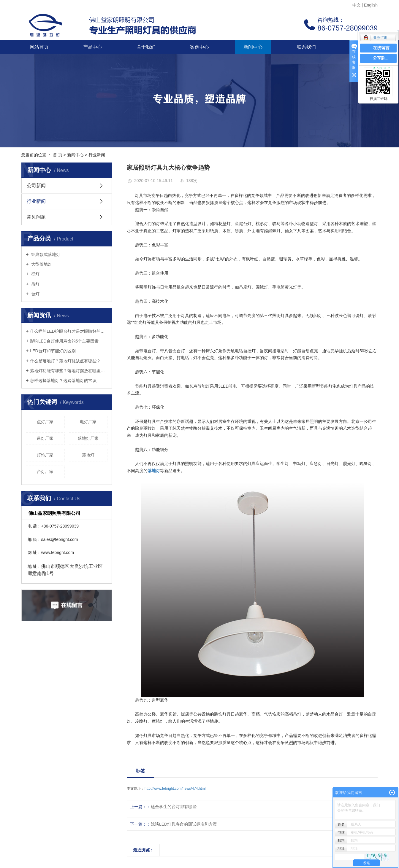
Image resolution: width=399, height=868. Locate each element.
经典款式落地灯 (45, 254)
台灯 (35, 294)
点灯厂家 (45, 422)
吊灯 (35, 284)
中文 (357, 5)
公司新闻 (36, 185)
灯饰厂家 (45, 455)
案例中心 (199, 47)
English (371, 5)
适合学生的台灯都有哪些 (174, 807)
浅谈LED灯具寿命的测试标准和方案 (184, 824)
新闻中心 (253, 47)
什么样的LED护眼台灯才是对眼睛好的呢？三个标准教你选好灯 (69, 331)
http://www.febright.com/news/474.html (175, 789)
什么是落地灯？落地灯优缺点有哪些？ (65, 361)
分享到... (381, 58)
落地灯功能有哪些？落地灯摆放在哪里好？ (69, 371)
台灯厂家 (45, 472)
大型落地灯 (41, 264)
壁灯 (35, 274)
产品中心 (93, 47)
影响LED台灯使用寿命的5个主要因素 (64, 341)
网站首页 (39, 47)
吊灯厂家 (45, 438)
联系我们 (306, 47)
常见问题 (36, 217)
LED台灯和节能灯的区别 (53, 351)
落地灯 (88, 455)
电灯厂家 (88, 422)
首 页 (58, 155)
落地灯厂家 (88, 438)
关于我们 (146, 47)
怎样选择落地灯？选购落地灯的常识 (63, 380)
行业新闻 (97, 155)
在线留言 (381, 48)
